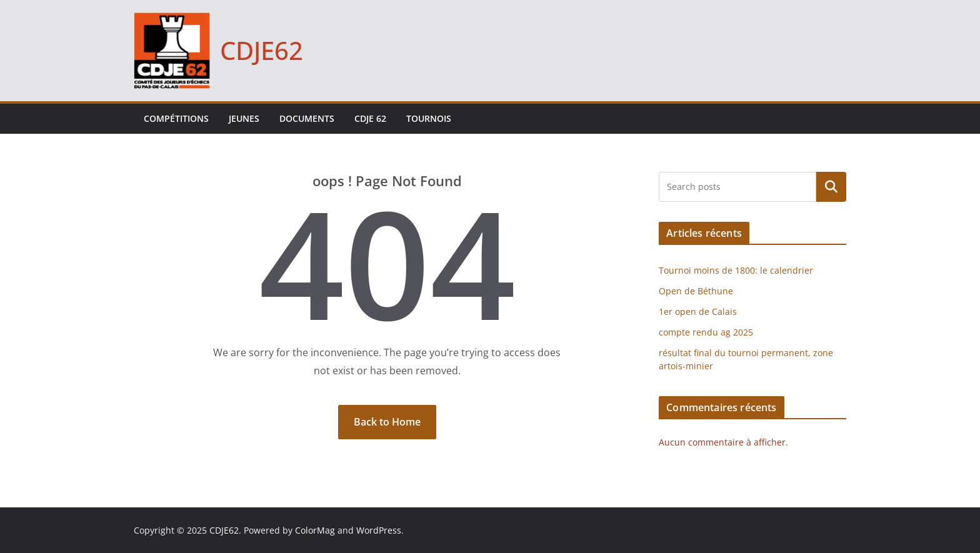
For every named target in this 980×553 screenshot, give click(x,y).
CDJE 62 (370, 118)
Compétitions (176, 118)
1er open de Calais (698, 311)
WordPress (379, 530)
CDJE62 (262, 50)
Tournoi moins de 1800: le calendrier (736, 270)
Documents (307, 118)
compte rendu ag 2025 (706, 332)
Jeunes (244, 118)
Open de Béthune (696, 291)
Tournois (429, 118)
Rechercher (831, 187)
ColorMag (315, 530)
